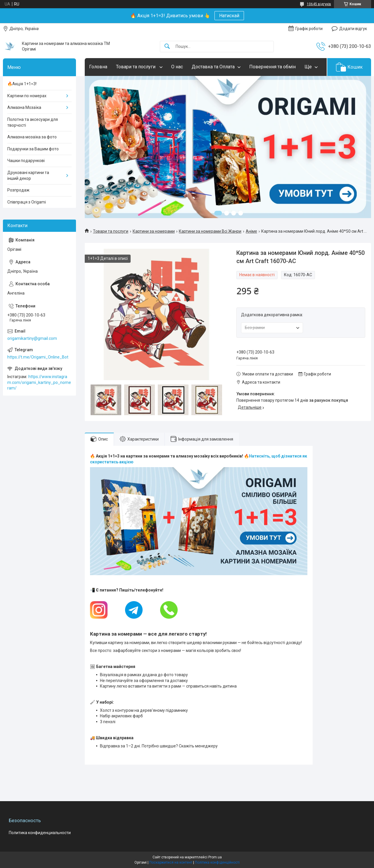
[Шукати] (167, 47)
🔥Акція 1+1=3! (22, 84)
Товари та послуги (136, 67)
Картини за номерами (154, 231)
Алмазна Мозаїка (24, 107)
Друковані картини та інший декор (28, 175)
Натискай (229, 16)
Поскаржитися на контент (171, 862)
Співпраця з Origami (27, 202)
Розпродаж (18, 190)
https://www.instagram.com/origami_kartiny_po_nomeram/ (39, 382)
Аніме (251, 231)
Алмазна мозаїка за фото (32, 137)
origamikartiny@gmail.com (32, 338)
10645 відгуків (319, 4)
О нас (177, 67)
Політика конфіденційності (217, 862)
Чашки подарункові (26, 161)
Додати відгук (353, 29)
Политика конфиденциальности (40, 833)
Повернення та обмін (272, 67)
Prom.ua (215, 857)
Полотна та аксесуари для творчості (33, 122)
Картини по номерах (27, 96)
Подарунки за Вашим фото (33, 149)
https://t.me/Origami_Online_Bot (38, 357)
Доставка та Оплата (213, 67)
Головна (98, 67)
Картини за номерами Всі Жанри (210, 231)
